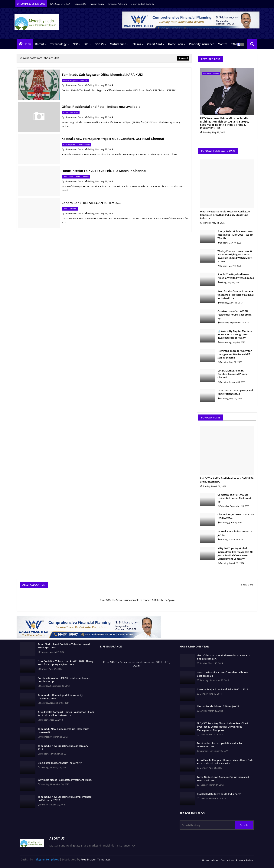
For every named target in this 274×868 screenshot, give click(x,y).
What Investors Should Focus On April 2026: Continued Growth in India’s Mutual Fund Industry (225, 215)
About (215, 860)
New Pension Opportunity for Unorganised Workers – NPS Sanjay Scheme (235, 354)
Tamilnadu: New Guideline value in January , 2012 (64, 748)
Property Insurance (202, 44)
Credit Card (155, 44)
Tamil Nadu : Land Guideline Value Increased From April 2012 (64, 646)
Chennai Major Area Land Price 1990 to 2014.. (236, 516)
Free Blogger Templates (96, 859)
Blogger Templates (47, 859)
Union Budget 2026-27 (143, 4)
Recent (40, 44)
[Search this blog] (207, 825)
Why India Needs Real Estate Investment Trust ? (65, 780)
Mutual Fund (118, 44)
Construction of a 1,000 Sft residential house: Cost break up (234, 315)
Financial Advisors (118, 4)
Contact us (80, 4)
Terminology (58, 44)
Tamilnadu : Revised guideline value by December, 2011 (60, 697)
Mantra (223, 44)
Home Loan (176, 44)
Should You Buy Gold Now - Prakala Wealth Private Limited (236, 276)
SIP (86, 44)
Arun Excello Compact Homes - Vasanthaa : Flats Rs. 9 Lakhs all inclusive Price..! (236, 295)
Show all (183, 58)
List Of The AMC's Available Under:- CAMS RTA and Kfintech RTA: (227, 480)
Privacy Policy (97, 4)
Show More (247, 585)
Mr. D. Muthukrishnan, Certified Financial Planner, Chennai (233, 374)
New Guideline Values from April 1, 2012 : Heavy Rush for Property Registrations (66, 663)
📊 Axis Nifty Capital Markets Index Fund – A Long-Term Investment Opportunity (235, 334)
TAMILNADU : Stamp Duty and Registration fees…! (235, 392)
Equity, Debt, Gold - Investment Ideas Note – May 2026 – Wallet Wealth (235, 235)
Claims (137, 44)
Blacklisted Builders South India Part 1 (60, 763)
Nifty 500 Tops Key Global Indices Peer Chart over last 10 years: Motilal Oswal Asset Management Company (235, 554)
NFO (75, 44)
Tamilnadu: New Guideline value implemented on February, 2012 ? (65, 798)
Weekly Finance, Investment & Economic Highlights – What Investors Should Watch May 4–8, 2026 (236, 256)
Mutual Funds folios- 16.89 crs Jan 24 (235, 533)
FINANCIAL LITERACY (60, 4)
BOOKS (99, 44)
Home (28, 44)
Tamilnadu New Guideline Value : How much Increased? (64, 731)
